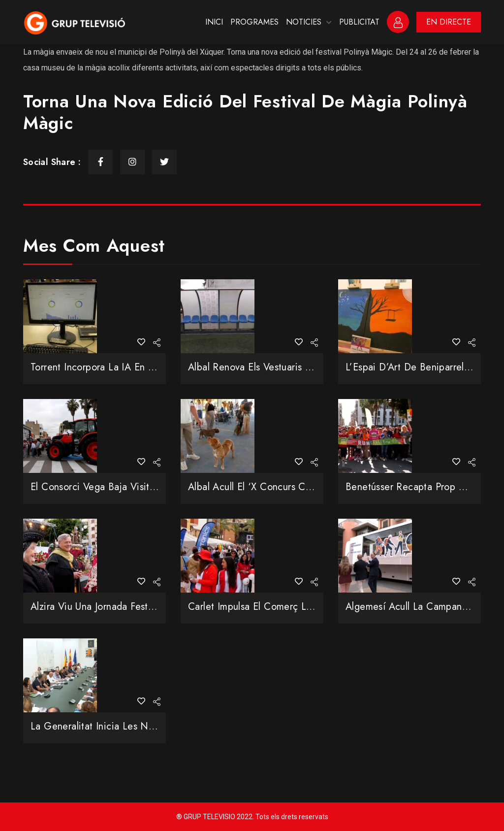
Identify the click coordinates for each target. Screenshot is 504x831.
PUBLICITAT (359, 22)
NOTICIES (304, 22)
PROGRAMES (254, 22)
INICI (214, 22)
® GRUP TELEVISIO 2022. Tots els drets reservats (252, 817)
